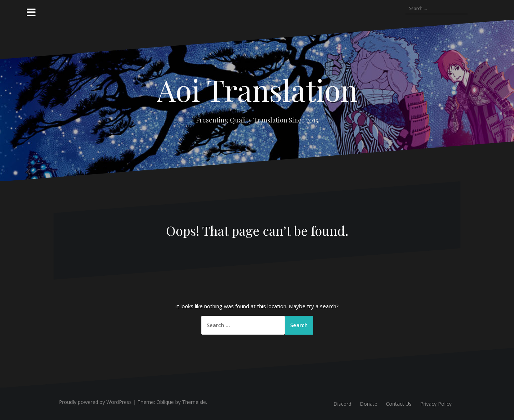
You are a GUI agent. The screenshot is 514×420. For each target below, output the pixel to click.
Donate (369, 404)
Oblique (165, 402)
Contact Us (399, 404)
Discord (342, 404)
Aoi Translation (257, 90)
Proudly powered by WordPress (95, 402)
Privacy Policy (436, 404)
